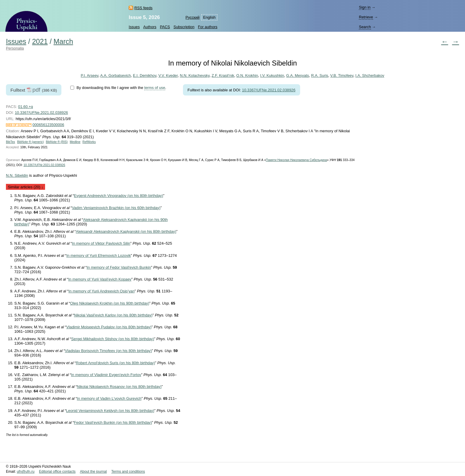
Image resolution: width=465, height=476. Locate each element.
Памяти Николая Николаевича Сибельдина (296, 160)
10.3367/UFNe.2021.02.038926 (269, 90)
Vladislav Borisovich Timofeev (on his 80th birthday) (108, 351)
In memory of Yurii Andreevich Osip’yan (102, 291)
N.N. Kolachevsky (195, 75)
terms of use (155, 88)
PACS (165, 27)
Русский (192, 17)
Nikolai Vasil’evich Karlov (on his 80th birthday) (113, 315)
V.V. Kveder (168, 75)
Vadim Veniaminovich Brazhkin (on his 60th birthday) (116, 208)
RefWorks (89, 142)
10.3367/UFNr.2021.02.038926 (44, 165)
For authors (208, 27)
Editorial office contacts (57, 472)
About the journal (93, 472)
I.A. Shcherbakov (370, 75)
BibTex (11, 142)
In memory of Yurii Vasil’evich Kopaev (100, 279)
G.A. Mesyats (298, 75)
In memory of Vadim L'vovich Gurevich (109, 398)
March (63, 42)
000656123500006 (48, 125)
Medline (75, 142)
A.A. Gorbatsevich (116, 75)
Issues (134, 27)
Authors (150, 27)
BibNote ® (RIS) (57, 142)
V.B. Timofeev (342, 75)
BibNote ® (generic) (31, 142)
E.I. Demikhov (145, 75)
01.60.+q (26, 107)
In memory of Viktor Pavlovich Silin (101, 243)
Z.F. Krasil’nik (223, 75)
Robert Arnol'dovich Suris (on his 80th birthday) (116, 363)
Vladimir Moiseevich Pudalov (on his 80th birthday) (109, 327)
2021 (40, 42)
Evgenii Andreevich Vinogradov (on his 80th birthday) (118, 196)
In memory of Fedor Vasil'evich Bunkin (119, 267)
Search (365, 27)
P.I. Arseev (89, 75)
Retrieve (366, 17)
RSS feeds (143, 8)
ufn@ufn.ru (26, 472)
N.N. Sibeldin (17, 175)
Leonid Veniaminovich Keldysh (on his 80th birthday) (110, 411)
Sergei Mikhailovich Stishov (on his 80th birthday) (113, 339)
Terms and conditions (128, 472)
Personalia (15, 48)
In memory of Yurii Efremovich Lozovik (99, 255)
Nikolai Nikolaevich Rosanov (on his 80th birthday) (119, 387)
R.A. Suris (320, 75)
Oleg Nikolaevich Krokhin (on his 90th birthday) (110, 303)
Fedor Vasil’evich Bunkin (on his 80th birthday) (113, 422)
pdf (36, 90)
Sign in (365, 7)
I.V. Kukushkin (272, 75)
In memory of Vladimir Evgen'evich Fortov (106, 375)
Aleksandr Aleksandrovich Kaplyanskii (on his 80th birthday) (126, 231)
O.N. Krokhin (247, 75)
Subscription (184, 27)
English (209, 17)
